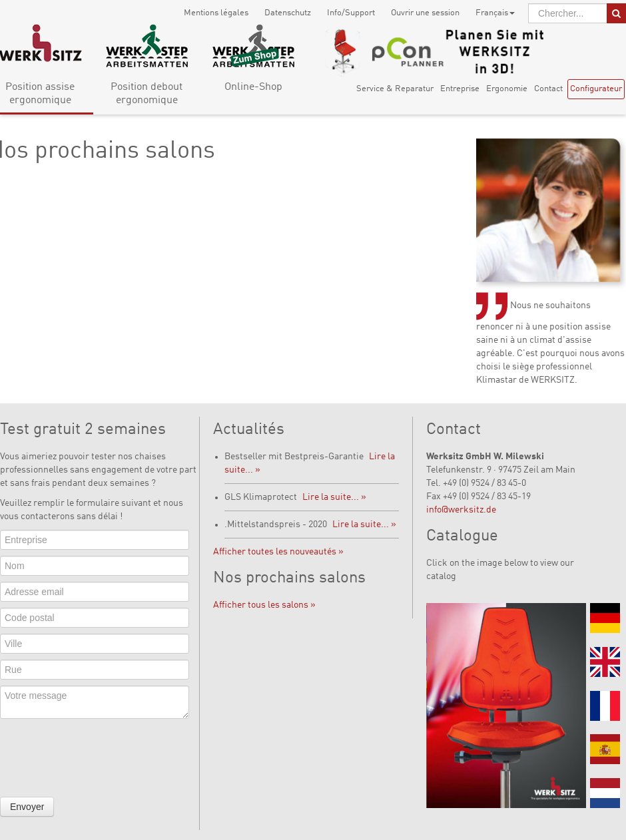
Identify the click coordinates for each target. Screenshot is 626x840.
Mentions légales (216, 13)
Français (495, 13)
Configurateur (596, 89)
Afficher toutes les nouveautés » (278, 552)
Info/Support (351, 13)
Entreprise (460, 89)
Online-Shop (253, 87)
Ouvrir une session (425, 13)
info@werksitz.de (461, 510)
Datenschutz (288, 13)
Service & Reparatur (395, 89)
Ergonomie (507, 89)
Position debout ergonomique (147, 94)
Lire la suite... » (334, 497)
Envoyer (27, 807)
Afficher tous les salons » (264, 605)
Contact (548, 89)
